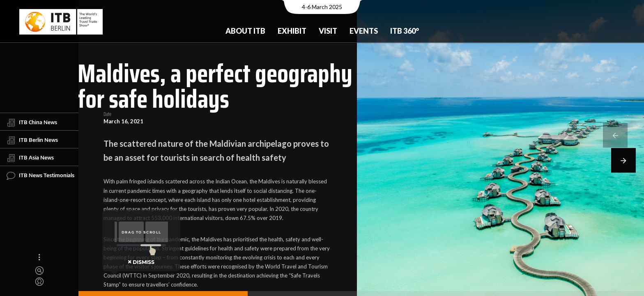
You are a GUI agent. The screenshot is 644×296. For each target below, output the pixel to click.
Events (364, 31)
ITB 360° (405, 31)
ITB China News (32, 123)
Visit (328, 31)
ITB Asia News (30, 158)
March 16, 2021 (123, 121)
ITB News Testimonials (40, 176)
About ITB (245, 31)
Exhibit (292, 31)
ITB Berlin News (32, 140)
